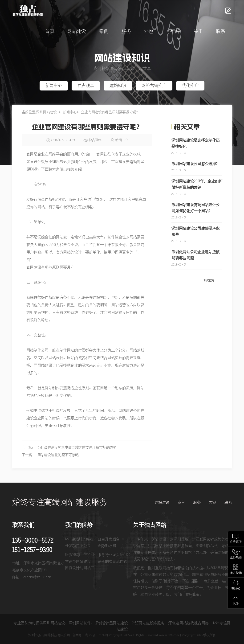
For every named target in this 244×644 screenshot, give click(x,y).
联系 (221, 32)
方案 (213, 503)
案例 (104, 32)
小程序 (173, 32)
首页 (50, 32)
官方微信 (236, 573)
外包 (148, 32)
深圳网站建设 (46, 112)
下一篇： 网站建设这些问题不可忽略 (50, 455)
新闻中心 (54, 86)
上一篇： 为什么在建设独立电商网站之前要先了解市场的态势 (69, 448)
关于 (198, 32)
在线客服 (236, 542)
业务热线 (236, 558)
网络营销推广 (154, 86)
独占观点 (86, 86)
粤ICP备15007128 (96, 635)
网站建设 (77, 32)
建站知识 (118, 86)
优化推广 (190, 86)
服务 (126, 32)
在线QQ (236, 589)
